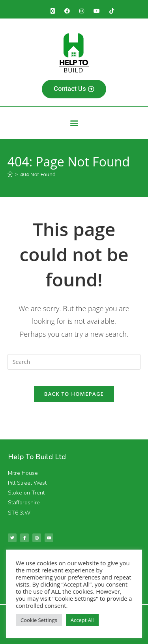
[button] (74, 123)
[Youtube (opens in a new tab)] (97, 11)
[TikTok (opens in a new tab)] (112, 11)
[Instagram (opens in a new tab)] (82, 11)
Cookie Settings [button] (39, 620)
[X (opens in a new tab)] (53, 11)
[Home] (10, 174)
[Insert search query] (74, 362)
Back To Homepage (74, 394)
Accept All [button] (82, 620)
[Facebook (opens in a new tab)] (67, 11)
